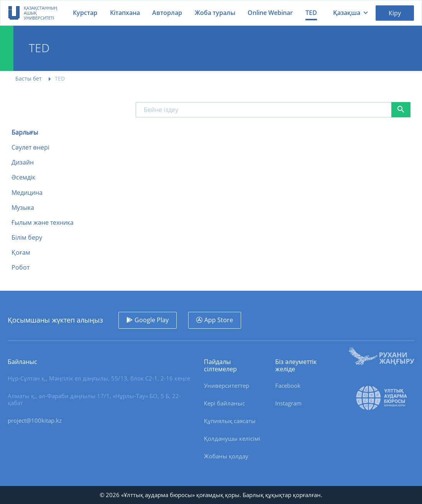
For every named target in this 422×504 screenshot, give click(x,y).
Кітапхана (125, 13)
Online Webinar (270, 13)
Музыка (23, 208)
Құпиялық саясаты (230, 421)
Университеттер (227, 385)
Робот (21, 268)
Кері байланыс (224, 403)
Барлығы (25, 133)
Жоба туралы (215, 13)
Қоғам (21, 253)
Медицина (27, 193)
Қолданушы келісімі (232, 438)
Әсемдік (23, 177)
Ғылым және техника (43, 223)
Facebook (288, 385)
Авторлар (167, 13)
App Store (219, 320)
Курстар (85, 13)
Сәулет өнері (30, 147)
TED (311, 13)
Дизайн (23, 162)
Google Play (152, 320)
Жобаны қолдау (226, 456)
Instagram (288, 403)
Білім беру (27, 238)
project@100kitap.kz (35, 420)
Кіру (395, 13)
